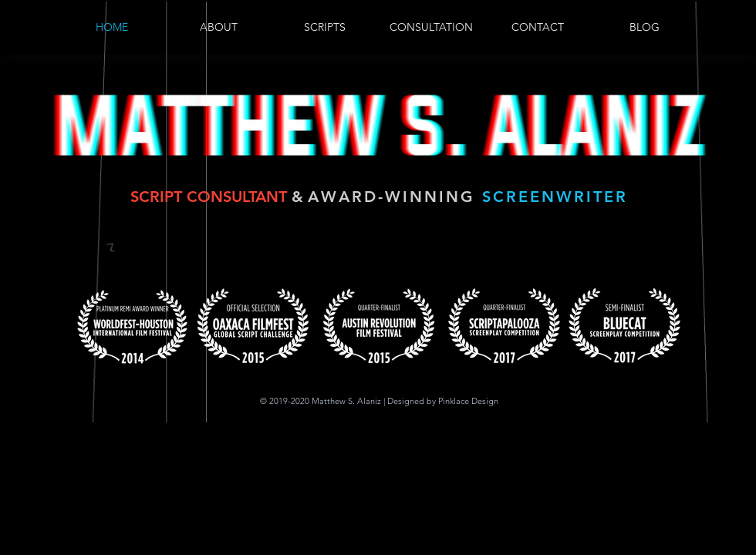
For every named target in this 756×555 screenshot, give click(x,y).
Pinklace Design (468, 401)
